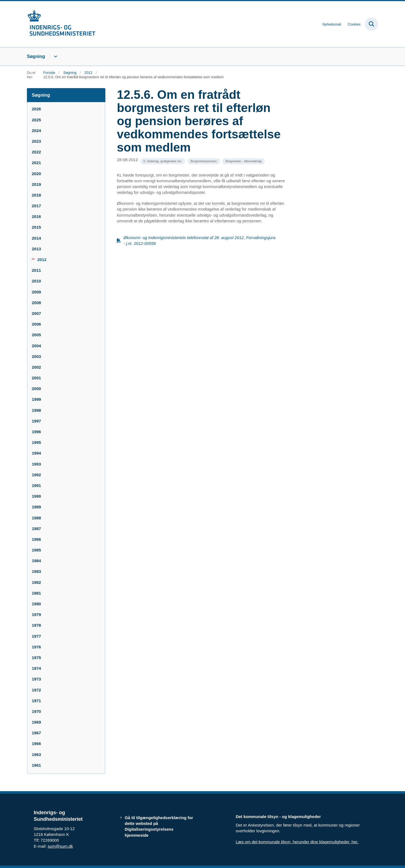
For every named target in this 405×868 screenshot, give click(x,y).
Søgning (36, 56)
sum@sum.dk (60, 846)
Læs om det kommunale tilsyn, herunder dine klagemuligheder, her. (297, 842)
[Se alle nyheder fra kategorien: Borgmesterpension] (204, 161)
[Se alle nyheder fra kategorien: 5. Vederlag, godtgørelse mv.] (163, 161)
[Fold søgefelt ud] (372, 24)
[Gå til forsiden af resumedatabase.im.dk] (61, 24)
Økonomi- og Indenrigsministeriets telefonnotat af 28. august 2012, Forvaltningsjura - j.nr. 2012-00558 (199, 240)
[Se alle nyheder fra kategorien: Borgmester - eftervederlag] (244, 161)
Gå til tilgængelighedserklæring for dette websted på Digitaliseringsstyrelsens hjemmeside (159, 826)
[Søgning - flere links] (55, 57)
